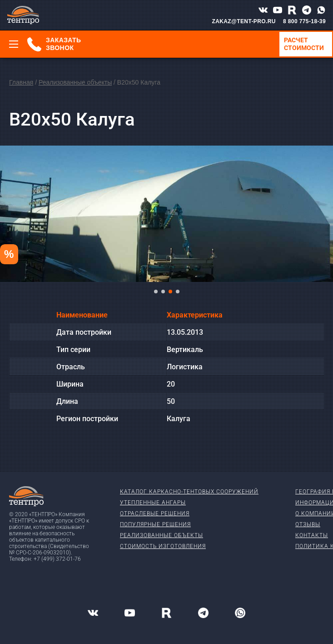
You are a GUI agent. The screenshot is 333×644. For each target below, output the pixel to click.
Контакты (312, 535)
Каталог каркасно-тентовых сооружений (189, 492)
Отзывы (308, 524)
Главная (21, 82)
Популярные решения (155, 524)
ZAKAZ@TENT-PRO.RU (244, 21)
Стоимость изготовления (163, 546)
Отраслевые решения (155, 513)
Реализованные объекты (75, 82)
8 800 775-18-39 (304, 21)
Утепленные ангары (153, 503)
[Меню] (14, 44)
